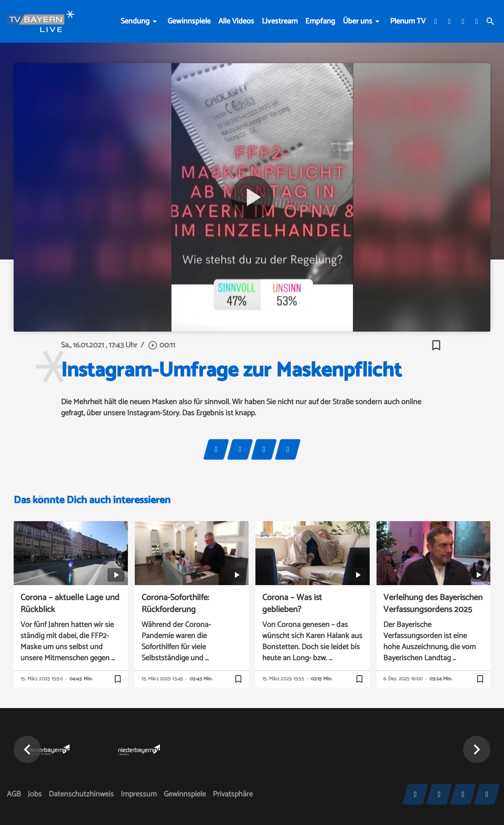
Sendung (135, 21)
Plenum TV (408, 21)
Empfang (320, 21)
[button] (27, 749)
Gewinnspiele (189, 21)
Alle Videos (236, 21)
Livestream (280, 21)
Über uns (358, 21)
